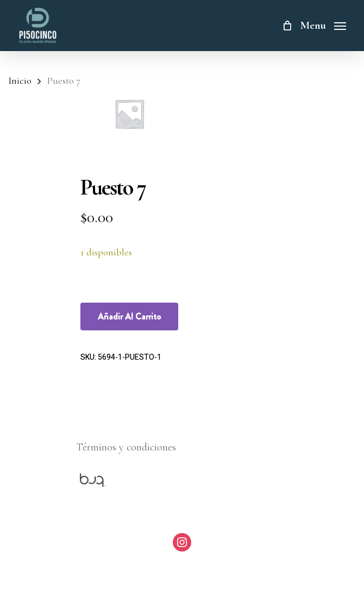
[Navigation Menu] (323, 24)
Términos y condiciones (126, 447)
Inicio (20, 80)
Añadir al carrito (129, 317)
